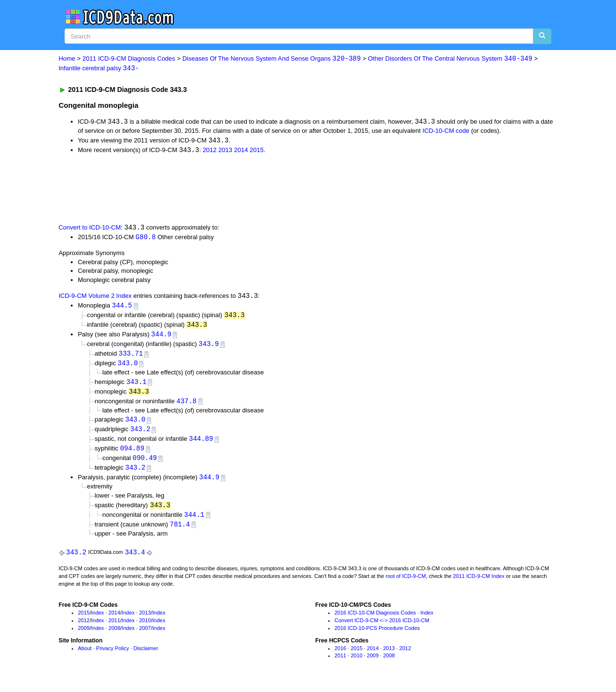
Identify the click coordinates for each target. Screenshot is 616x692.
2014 (241, 151)
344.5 (122, 308)
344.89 (201, 444)
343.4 (135, 560)
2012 (210, 151)
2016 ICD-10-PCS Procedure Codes (377, 636)
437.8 (187, 405)
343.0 (128, 367)
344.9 (161, 338)
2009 (84, 636)
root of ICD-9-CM (406, 584)
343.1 (136, 386)
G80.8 (146, 238)
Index (97, 621)
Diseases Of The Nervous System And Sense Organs (272, 59)
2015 (257, 151)
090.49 (145, 464)
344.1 (194, 521)
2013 (225, 151)
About (85, 656)
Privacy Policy (113, 656)
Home (67, 59)
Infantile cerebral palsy (99, 69)
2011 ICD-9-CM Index (479, 584)
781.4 (180, 532)
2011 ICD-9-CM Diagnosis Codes (129, 59)
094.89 (132, 454)
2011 (114, 628)
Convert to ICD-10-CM (90, 229)
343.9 (209, 347)
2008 (114, 636)
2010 (145, 628)
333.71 (131, 357)
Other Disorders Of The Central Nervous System (450, 59)
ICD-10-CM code (446, 132)
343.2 (140, 434)
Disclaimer (146, 656)
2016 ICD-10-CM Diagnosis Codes (375, 621)
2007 (145, 636)
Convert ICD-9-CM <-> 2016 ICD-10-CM (382, 628)
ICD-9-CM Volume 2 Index (95, 298)
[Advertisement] (231, 189)
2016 (340, 656)
